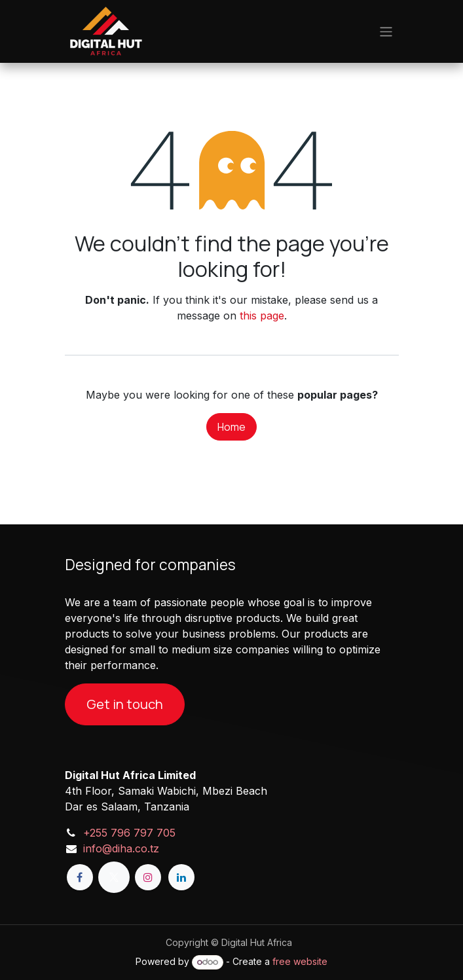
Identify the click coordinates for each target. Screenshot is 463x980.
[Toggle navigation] (386, 31)
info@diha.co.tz (121, 848)
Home (231, 427)
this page (262, 316)
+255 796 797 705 (129, 833)
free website (300, 961)
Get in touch (125, 704)
